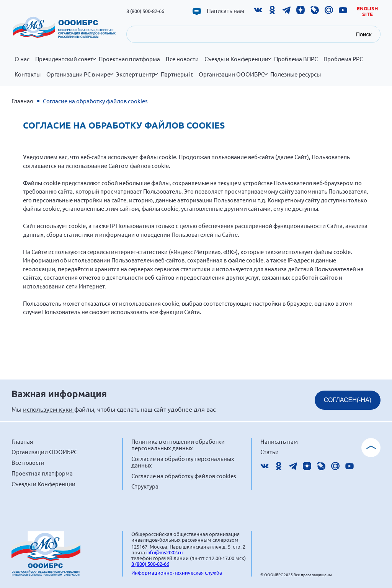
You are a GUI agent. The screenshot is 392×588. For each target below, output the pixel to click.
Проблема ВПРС (296, 59)
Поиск (364, 34)
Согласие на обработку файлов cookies (184, 476)
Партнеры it (177, 74)
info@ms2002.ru (164, 552)
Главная (22, 101)
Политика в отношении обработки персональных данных (178, 445)
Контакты (28, 74)
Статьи (269, 452)
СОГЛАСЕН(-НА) (348, 400)
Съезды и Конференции (238, 63)
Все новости (182, 59)
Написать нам (225, 11)
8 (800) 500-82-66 (145, 11)
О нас (22, 59)
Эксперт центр (137, 78)
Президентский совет (66, 63)
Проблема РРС (343, 59)
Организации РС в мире (80, 78)
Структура (145, 486)
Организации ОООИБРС (233, 78)
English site (367, 11)
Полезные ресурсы (296, 74)
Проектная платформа (129, 59)
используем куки (49, 409)
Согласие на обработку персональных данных (183, 462)
